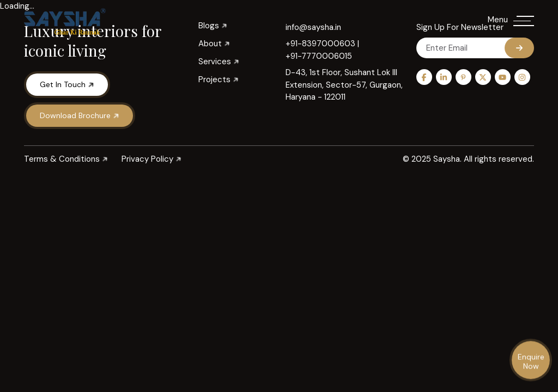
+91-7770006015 (319, 56)
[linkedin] (444, 77)
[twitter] (483, 77)
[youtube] (503, 77)
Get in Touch (68, 84)
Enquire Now (531, 362)
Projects (219, 80)
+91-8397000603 (320, 44)
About (214, 44)
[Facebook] (424, 77)
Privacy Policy (151, 159)
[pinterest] (463, 77)
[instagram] (522, 77)
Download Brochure (80, 115)
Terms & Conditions (66, 159)
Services (219, 62)
